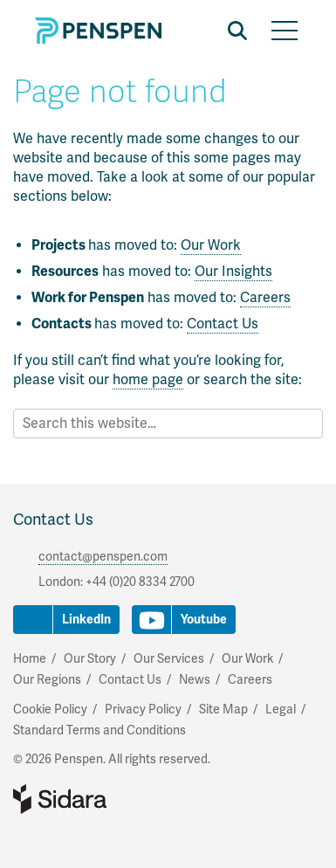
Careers (265, 298)
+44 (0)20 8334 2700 (140, 582)
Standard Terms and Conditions (99, 730)
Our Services (169, 659)
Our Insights (233, 272)
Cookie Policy (50, 710)
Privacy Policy (143, 710)
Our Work (211, 245)
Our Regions (47, 680)
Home (30, 659)
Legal (281, 710)
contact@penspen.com (103, 557)
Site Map (223, 710)
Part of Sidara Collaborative (116, 799)
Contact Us (223, 324)
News (195, 680)
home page (148, 380)
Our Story (90, 659)
